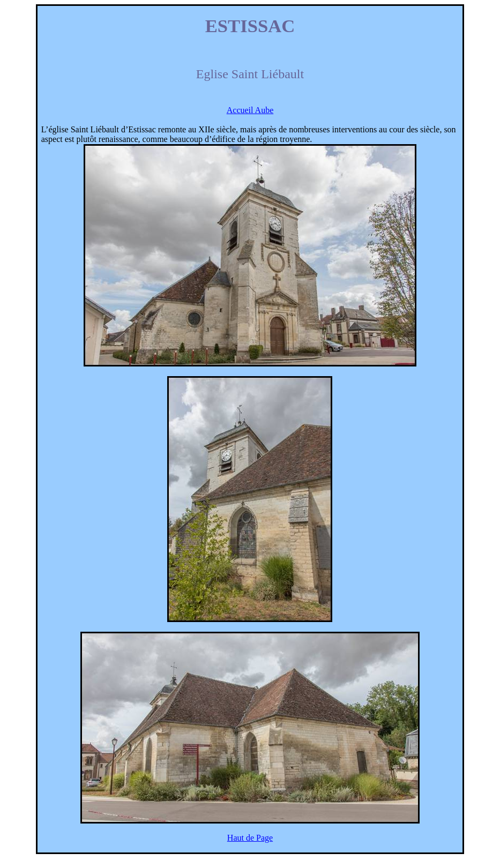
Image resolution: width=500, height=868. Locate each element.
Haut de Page (250, 838)
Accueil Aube (250, 110)
